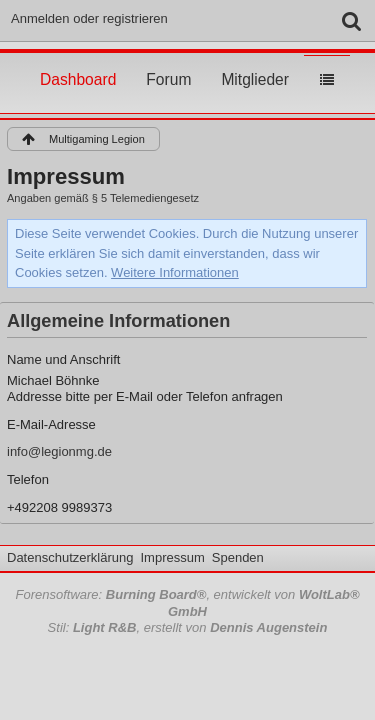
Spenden (238, 557)
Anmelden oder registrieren (89, 18)
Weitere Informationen (175, 272)
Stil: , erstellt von (188, 627)
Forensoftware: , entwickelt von (187, 603)
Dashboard (78, 61)
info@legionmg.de (59, 451)
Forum (168, 61)
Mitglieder (255, 61)
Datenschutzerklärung (70, 557)
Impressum (172, 557)
